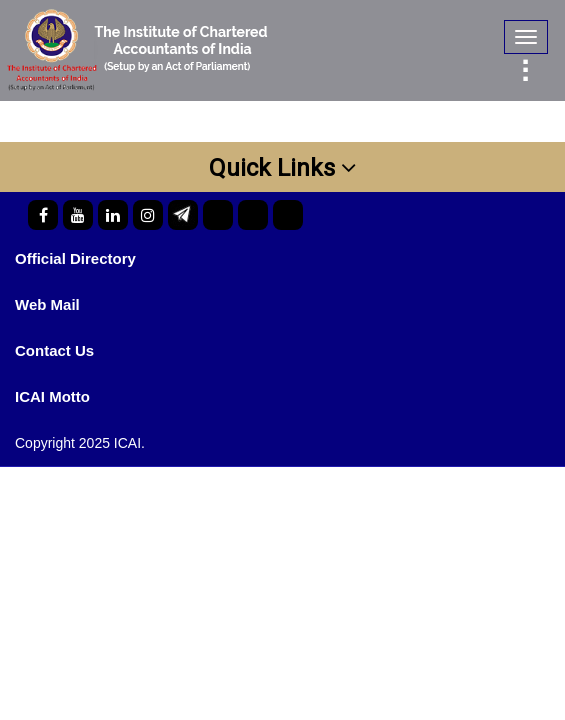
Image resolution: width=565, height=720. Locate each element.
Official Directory (75, 258)
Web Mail (47, 304)
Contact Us (54, 350)
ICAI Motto (52, 396)
